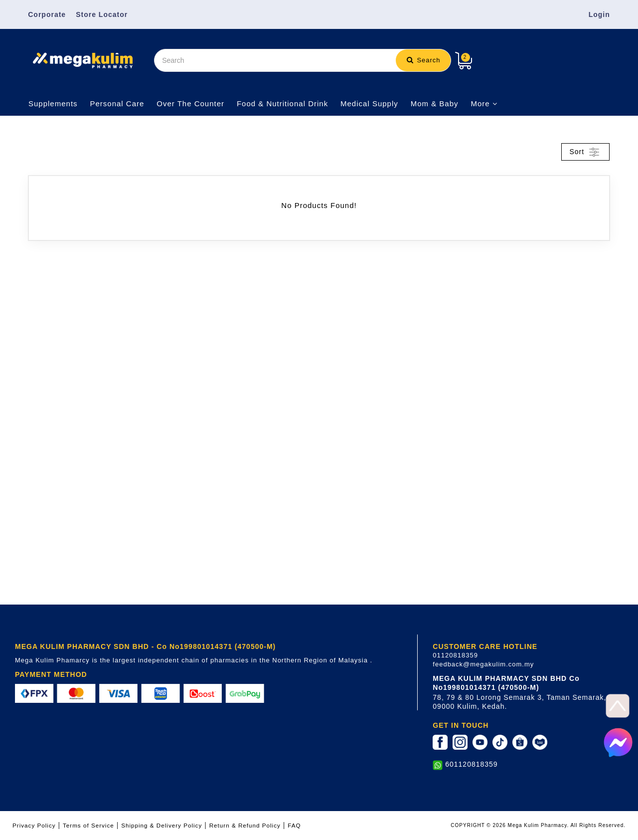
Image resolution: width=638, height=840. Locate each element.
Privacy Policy (34, 825)
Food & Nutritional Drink (282, 104)
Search (424, 60)
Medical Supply (369, 104)
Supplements (53, 104)
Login (599, 14)
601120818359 (471, 764)
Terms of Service (88, 825)
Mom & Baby (435, 104)
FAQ (294, 825)
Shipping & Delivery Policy (161, 825)
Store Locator (102, 14)
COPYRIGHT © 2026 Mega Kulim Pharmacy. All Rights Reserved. (538, 825)
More (484, 104)
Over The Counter (190, 104)
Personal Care (117, 104)
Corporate (47, 14)
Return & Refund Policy (245, 825)
